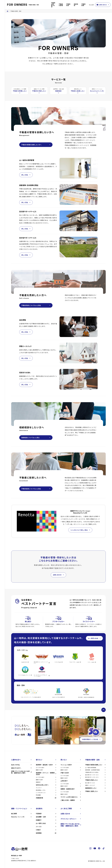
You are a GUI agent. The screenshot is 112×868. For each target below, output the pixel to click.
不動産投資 (83, 5)
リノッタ (91, 5)
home (8, 11)
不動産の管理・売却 (53, 5)
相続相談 (76, 5)
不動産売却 (68, 5)
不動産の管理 (61, 5)
